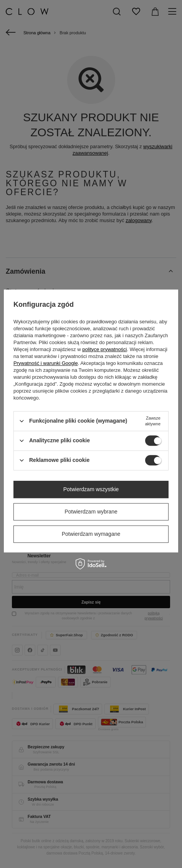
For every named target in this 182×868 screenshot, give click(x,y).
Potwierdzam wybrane (91, 512)
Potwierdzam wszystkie (91, 489)
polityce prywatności (104, 349)
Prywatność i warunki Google (46, 363)
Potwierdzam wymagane (91, 534)
